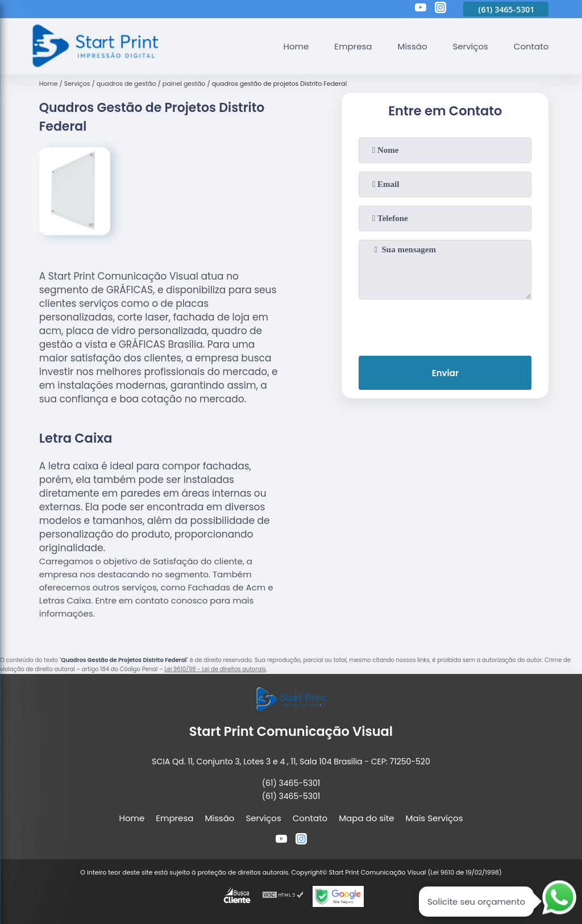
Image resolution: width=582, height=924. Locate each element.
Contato (531, 46)
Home (296, 46)
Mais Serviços (435, 818)
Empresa (353, 46)
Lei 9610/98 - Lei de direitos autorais (215, 669)
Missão (412, 46)
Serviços (471, 46)
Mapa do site (366, 818)
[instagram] (440, 9)
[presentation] (445, 325)
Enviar (445, 373)
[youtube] (421, 9)
